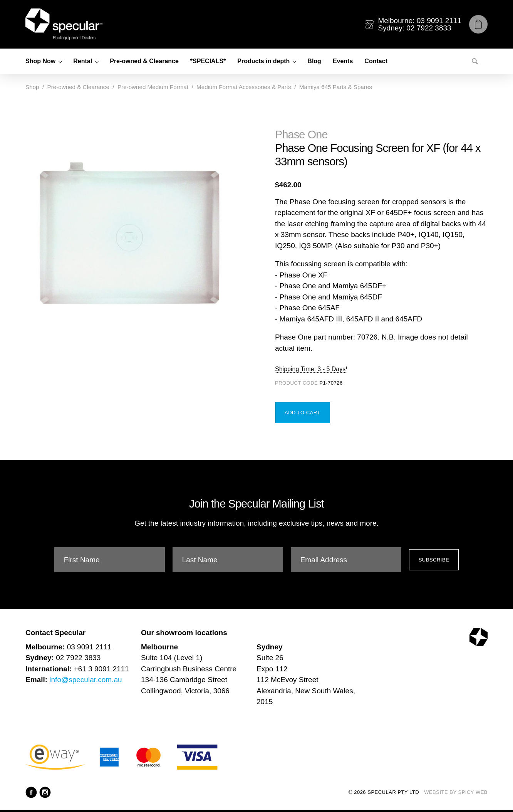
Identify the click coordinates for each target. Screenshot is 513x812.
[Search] (475, 61)
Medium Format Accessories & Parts (244, 87)
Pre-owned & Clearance (144, 61)
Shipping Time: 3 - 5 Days (310, 369)
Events (343, 61)
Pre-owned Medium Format (153, 87)
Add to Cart (303, 413)
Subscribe (434, 560)
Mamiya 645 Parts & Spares (336, 87)
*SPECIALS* (208, 61)
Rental (83, 61)
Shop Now (40, 61)
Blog (314, 61)
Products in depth (263, 61)
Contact (376, 61)
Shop (32, 87)
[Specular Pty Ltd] (64, 24)
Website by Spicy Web (456, 792)
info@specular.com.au (85, 680)
